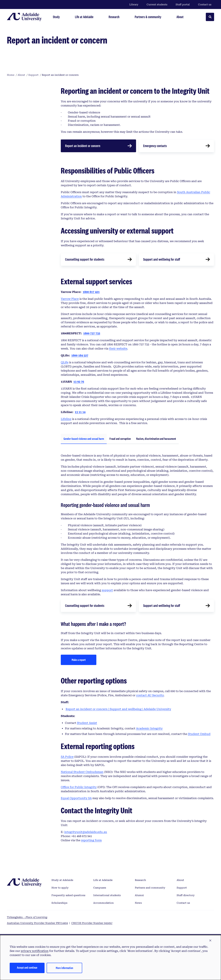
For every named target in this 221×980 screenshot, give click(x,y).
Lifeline (66, 419)
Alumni (139, 895)
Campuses (100, 888)
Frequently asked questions (68, 895)
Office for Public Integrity (79, 787)
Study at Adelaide (62, 880)
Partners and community (150, 888)
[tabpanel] (137, 559)
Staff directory (186, 895)
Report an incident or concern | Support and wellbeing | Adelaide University (118, 709)
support (107, 590)
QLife (65, 362)
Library (134, 4)
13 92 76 (79, 382)
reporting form (91, 840)
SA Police (67, 757)
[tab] (84, 439)
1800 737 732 (92, 333)
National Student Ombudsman (82, 772)
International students (107, 895)
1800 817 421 (91, 292)
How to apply (60, 888)
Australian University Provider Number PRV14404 (37, 923)
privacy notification (35, 951)
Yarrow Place (70, 299)
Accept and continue (27, 967)
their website (118, 349)
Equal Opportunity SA (76, 798)
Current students (157, 4)
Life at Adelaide (103, 880)
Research (140, 880)
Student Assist (87, 723)
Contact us (205, 4)
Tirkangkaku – (27, 917)
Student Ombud (199, 734)
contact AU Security (150, 695)
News (138, 903)
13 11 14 (80, 412)
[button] (210, 941)
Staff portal (183, 4)
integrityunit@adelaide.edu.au (86, 832)
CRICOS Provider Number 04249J (92, 923)
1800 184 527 (80, 355)
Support (182, 888)
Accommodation (103, 903)
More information (64, 968)
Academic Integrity (149, 728)
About (180, 880)
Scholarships (59, 903)
